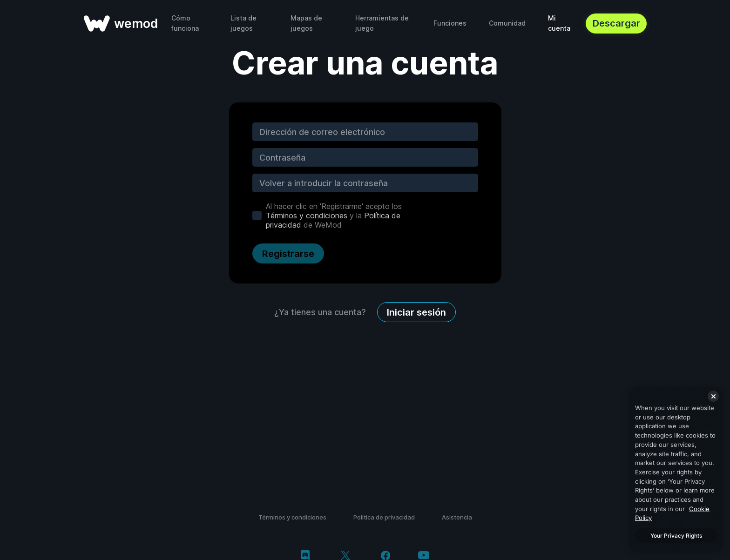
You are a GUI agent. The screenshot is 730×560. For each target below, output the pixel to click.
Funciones (450, 23)
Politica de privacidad (384, 517)
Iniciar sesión (416, 312)
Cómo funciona (185, 23)
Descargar (616, 23)
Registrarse (288, 254)
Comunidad (507, 23)
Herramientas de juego (382, 23)
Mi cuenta (559, 23)
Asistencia (457, 517)
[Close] (713, 396)
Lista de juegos (243, 23)
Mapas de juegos (306, 23)
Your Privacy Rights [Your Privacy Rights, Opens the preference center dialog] (676, 536)
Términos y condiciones (307, 216)
